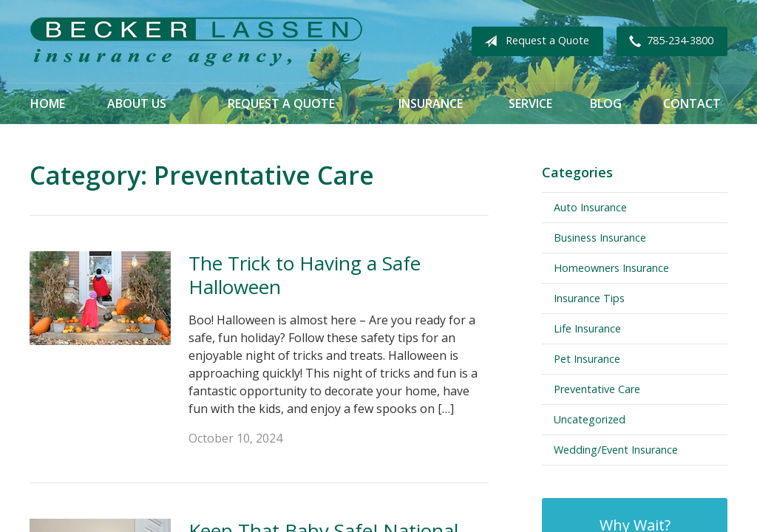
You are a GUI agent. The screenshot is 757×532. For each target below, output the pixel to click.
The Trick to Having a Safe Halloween (305, 275)
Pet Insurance (587, 359)
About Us (137, 103)
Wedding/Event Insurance (616, 450)
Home (48, 103)
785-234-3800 (668, 41)
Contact (692, 103)
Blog (606, 103)
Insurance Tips (589, 298)
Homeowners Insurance (611, 268)
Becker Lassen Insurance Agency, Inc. (196, 42)
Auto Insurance (590, 207)
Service (530, 103)
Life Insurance (587, 328)
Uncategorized (590, 419)
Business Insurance (600, 238)
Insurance (431, 103)
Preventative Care (597, 389)
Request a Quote (534, 41)
